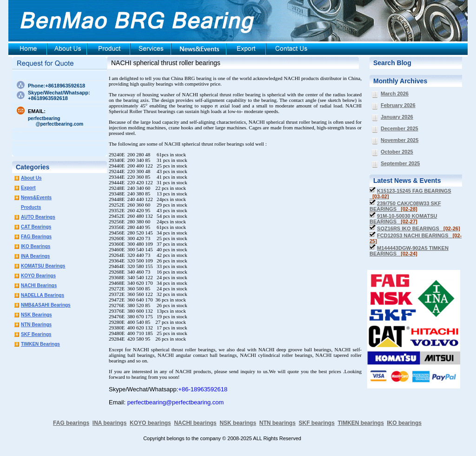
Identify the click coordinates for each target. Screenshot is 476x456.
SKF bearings (316, 423)
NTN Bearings (36, 325)
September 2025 (400, 163)
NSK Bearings (36, 315)
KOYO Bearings (38, 276)
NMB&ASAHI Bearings (46, 305)
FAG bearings (71, 423)
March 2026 (395, 94)
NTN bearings (278, 423)
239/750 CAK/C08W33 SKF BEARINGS (405, 206)
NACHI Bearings (39, 285)
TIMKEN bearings (361, 423)
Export (28, 188)
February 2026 (398, 105)
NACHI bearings (195, 423)
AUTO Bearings (38, 217)
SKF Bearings (36, 334)
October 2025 (397, 152)
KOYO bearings (150, 423)
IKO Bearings (36, 246)
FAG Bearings (36, 237)
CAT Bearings (36, 227)
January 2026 (397, 117)
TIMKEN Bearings (40, 344)
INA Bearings (35, 256)
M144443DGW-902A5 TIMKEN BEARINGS (409, 251)
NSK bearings (238, 423)
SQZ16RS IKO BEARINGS (419, 228)
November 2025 (400, 140)
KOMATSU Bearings (43, 266)
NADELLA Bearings (43, 295)
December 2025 (400, 128)
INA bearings (110, 423)
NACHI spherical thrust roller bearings (166, 63)
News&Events (36, 198)
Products (31, 207)
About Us (31, 178)
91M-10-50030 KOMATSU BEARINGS (403, 219)
